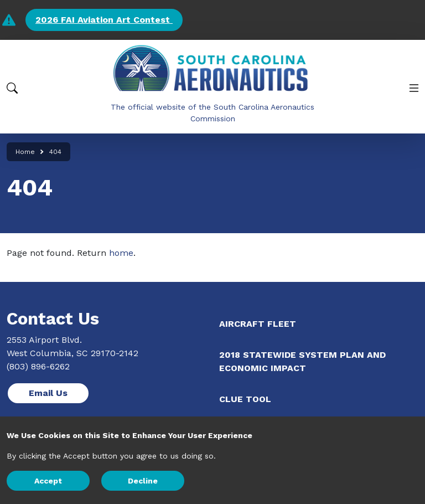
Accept (48, 481)
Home (25, 152)
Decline (143, 481)
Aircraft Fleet (258, 324)
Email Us (48, 393)
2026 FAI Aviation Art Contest (104, 20)
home (121, 253)
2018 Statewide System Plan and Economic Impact (302, 361)
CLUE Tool (245, 399)
